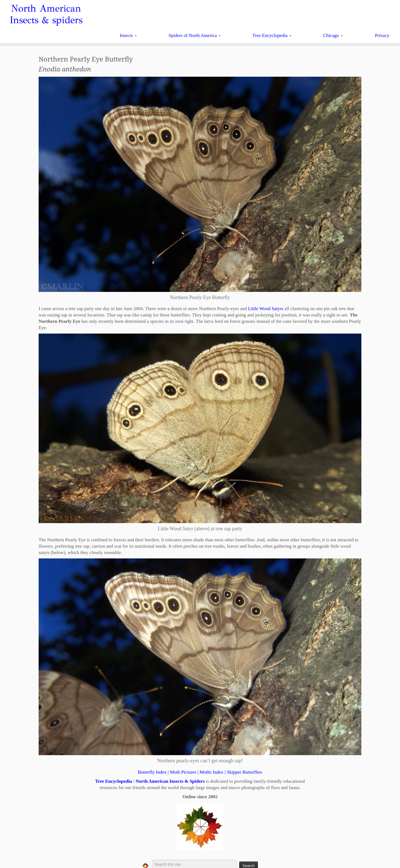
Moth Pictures (183, 772)
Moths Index (211, 772)
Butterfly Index (152, 772)
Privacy (382, 35)
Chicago (333, 35)
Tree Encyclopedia (272, 35)
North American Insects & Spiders (170, 781)
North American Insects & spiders (46, 14)
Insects (128, 35)
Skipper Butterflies (245, 772)
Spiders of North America (195, 35)
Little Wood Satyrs (266, 309)
